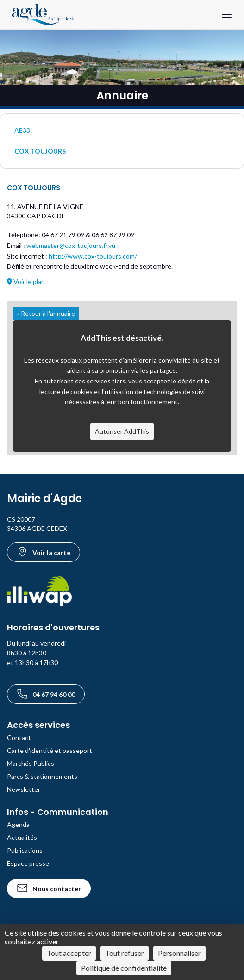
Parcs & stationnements (42, 776)
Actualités (22, 837)
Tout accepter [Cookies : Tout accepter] (69, 953)
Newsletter (24, 789)
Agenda (18, 824)
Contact (19, 737)
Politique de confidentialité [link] (124, 968)
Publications (25, 850)
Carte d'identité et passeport (50, 750)
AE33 (22, 130)
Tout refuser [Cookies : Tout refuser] (125, 953)
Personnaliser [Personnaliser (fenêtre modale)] (179, 953)
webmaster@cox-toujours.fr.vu (71, 245)
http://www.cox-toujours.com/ (93, 256)
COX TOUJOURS (40, 151)
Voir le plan (26, 281)
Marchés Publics (31, 763)
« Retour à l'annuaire (46, 313)
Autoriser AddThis (122, 431)
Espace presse (28, 863)
